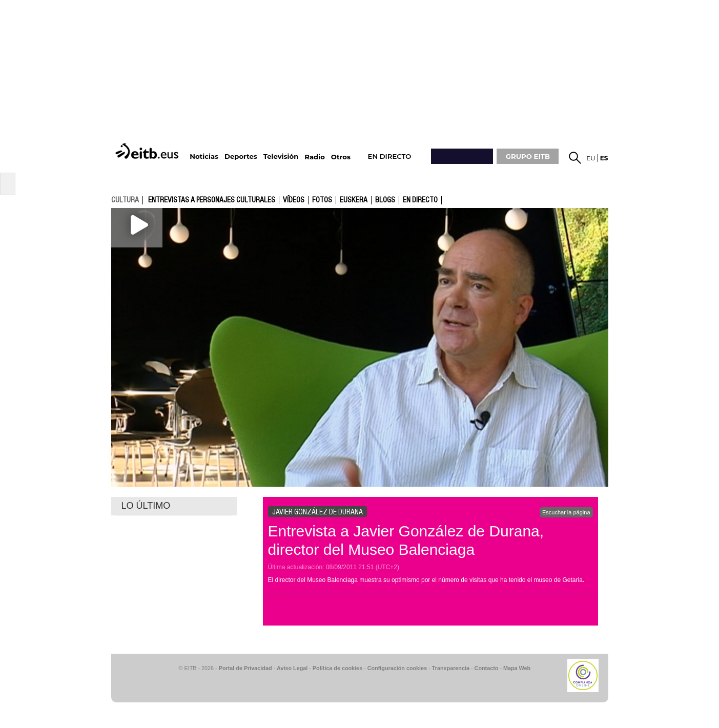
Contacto (487, 668)
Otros (341, 157)
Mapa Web (517, 668)
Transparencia (451, 668)
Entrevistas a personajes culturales (212, 200)
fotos (322, 200)
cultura (125, 200)
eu (591, 158)
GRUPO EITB (528, 156)
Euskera (354, 200)
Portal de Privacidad (245, 668)
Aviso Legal (292, 668)
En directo (420, 200)
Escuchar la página (566, 512)
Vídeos (294, 200)
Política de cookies (337, 668)
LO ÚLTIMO (146, 506)
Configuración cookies (397, 668)
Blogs (385, 200)
